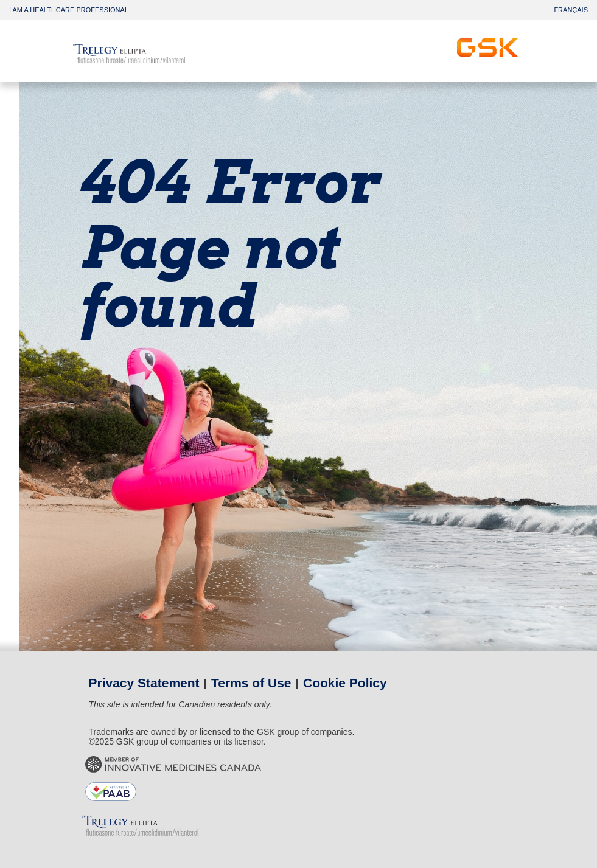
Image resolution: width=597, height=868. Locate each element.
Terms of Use (251, 683)
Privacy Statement (144, 683)
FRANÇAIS (571, 10)
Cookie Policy (345, 683)
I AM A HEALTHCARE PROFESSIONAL (69, 10)
